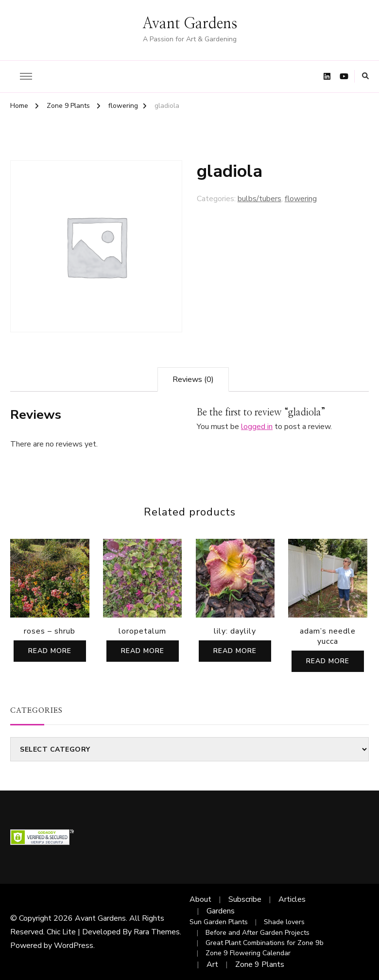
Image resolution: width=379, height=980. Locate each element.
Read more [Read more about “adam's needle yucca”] (328, 661)
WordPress (74, 946)
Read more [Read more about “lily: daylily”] (235, 651)
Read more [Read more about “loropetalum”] (143, 651)
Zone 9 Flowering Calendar (248, 953)
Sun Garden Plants (219, 922)
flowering (301, 199)
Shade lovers (284, 922)
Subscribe (245, 899)
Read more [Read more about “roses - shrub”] (50, 651)
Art (212, 964)
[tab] (193, 379)
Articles (292, 899)
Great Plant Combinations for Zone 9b (265, 943)
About (200, 899)
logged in (257, 427)
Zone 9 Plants (260, 964)
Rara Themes (157, 932)
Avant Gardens (190, 24)
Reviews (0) (193, 379)
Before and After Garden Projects (258, 933)
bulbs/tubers (259, 199)
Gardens (221, 911)
